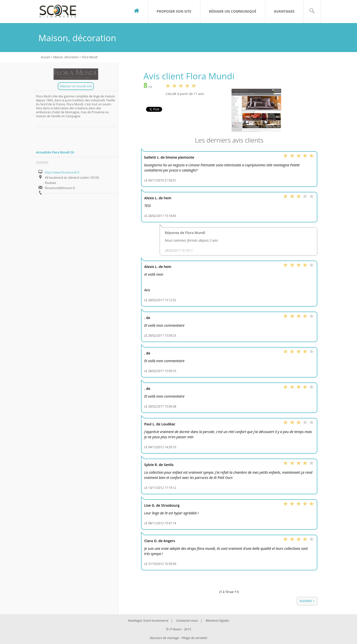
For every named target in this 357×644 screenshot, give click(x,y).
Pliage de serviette (194, 638)
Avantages (284, 11)
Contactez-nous (187, 620)
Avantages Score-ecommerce (148, 620)
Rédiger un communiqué (233, 11)
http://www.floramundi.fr (62, 172)
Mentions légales (217, 620)
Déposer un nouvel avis (76, 86)
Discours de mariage (164, 638)
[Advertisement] (67, 137)
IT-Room (175, 629)
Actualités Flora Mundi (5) (55, 152)
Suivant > (307, 601)
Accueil (45, 57)
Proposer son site (174, 11)
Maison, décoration (66, 57)
